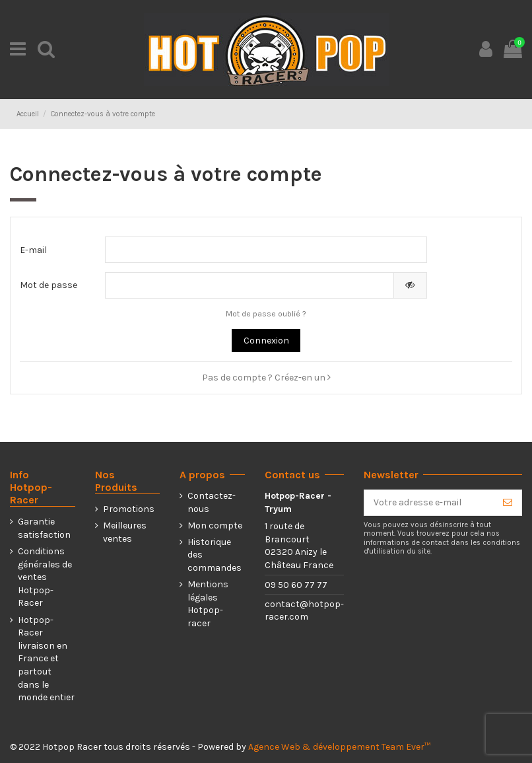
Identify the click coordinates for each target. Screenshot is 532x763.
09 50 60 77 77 (296, 585)
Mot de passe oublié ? (266, 314)
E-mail (33, 250)
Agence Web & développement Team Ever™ (339, 747)
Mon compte (215, 526)
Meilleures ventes (125, 532)
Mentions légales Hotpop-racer (208, 604)
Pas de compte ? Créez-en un (266, 378)
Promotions (129, 509)
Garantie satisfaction (44, 528)
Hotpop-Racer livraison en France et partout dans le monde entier (46, 659)
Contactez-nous (212, 502)
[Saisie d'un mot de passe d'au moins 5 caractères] (249, 285)
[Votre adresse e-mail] (429, 503)
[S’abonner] (508, 503)
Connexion (266, 341)
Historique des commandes (215, 555)
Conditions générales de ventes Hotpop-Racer (45, 577)
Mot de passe (49, 285)
